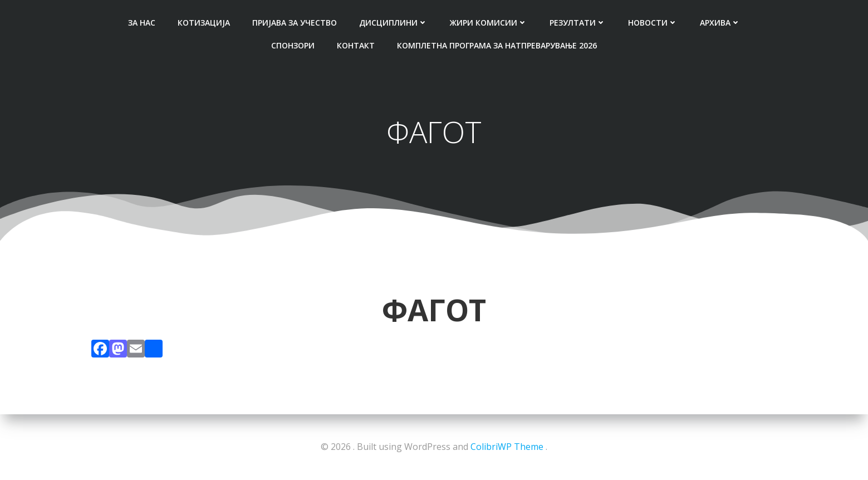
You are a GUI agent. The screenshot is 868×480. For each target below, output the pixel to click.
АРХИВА (720, 23)
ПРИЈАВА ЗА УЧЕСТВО (295, 23)
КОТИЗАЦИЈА (204, 23)
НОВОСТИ (653, 23)
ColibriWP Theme (507, 447)
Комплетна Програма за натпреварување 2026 (497, 45)
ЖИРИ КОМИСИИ (489, 23)
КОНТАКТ (356, 45)
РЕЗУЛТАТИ (578, 23)
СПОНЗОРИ (293, 45)
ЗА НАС (142, 23)
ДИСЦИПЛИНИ (393, 23)
